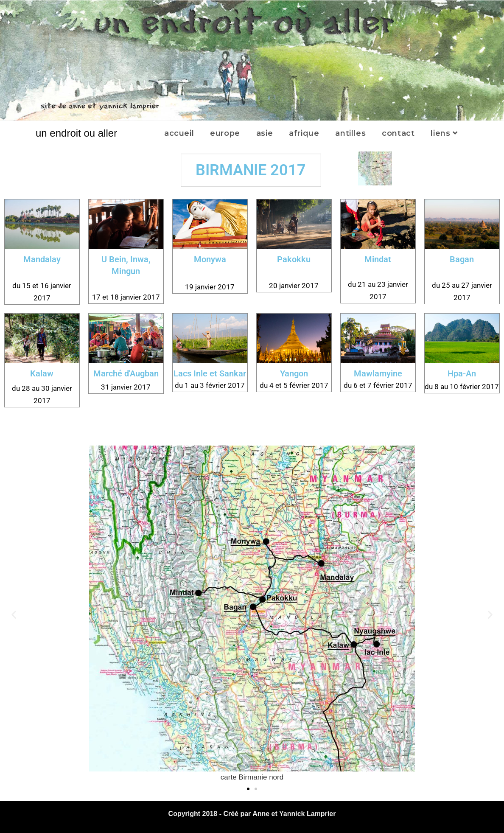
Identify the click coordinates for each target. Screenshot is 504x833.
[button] (14, 615)
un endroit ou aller (76, 133)
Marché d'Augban (126, 373)
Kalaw (42, 373)
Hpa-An (462, 373)
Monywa (210, 259)
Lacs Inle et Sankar (210, 373)
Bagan (462, 259)
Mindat (378, 259)
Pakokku (294, 259)
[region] (252, 60)
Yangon (294, 373)
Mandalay (42, 259)
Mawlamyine (378, 373)
